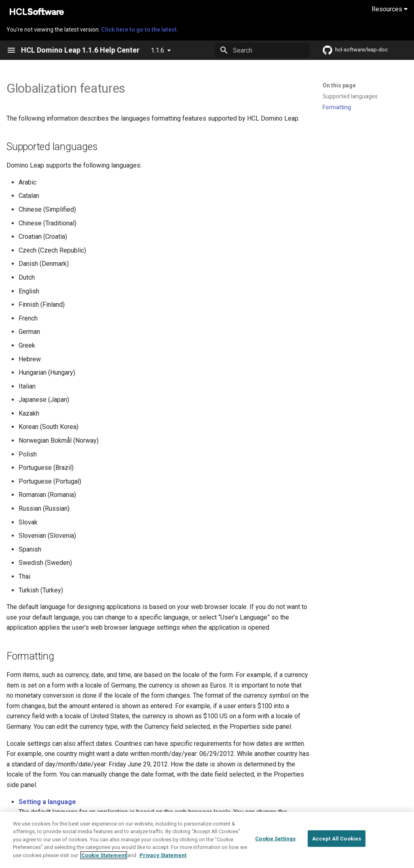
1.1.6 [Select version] (157, 50)
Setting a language (47, 802)
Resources (390, 9)
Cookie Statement (104, 863)
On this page (339, 85)
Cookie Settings (275, 846)
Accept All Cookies (337, 846)
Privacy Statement (163, 863)
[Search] (262, 50)
